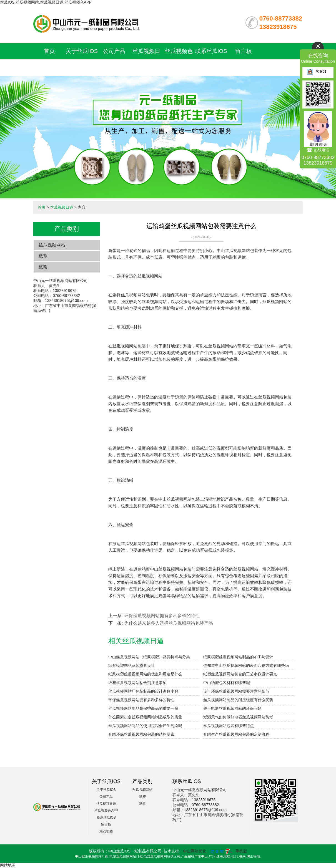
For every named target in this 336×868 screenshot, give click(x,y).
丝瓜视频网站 (52, 245)
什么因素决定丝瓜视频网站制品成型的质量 (145, 717)
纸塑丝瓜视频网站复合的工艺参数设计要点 (240, 674)
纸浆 (43, 267)
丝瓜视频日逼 (62, 207)
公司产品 (114, 51)
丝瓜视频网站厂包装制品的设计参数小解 (143, 691)
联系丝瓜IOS (211, 51)
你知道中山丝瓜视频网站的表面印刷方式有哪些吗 (246, 665)
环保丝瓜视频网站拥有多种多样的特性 (162, 616)
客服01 (317, 72)
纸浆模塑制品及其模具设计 (132, 665)
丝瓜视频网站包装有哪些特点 (229, 726)
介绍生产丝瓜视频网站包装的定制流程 (236, 734)
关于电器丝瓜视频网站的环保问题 (232, 708)
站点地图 (106, 831)
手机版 (241, 851)
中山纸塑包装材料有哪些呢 (227, 683)
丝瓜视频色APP (106, 811)
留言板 (244, 51)
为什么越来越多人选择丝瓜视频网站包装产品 (169, 623)
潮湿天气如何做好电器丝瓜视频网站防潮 (238, 717)
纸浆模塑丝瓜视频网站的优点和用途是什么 (145, 674)
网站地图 (8, 865)
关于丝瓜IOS (82, 51)
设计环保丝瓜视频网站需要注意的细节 (236, 691)
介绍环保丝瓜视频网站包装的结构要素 (141, 734)
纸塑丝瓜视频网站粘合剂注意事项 (137, 683)
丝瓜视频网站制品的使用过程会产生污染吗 (145, 726)
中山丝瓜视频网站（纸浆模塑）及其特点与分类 (149, 657)
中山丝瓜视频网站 (233, 250)
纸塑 (43, 256)
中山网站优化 (195, 851)
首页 (49, 51)
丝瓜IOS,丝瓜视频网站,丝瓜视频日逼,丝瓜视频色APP (46, 2)
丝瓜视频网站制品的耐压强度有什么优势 (238, 700)
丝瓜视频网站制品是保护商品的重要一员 (143, 708)
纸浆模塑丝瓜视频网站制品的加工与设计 (238, 657)
